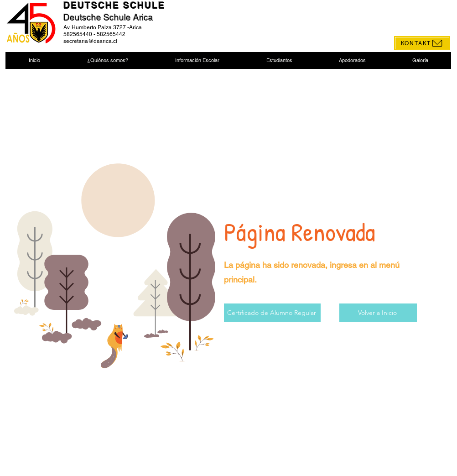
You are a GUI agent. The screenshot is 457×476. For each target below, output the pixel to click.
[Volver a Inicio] (378, 313)
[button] (107, 60)
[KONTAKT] (422, 43)
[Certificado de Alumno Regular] (272, 313)
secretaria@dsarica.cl (90, 41)
